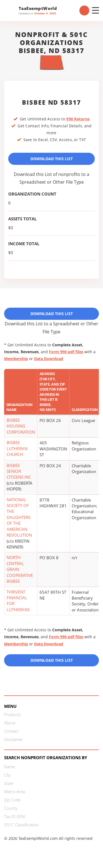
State (9, 783)
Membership (16, 359)
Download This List (52, 159)
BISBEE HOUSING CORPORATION (21, 426)
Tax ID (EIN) (15, 816)
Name (10, 767)
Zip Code (12, 800)
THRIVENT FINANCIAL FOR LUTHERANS (18, 601)
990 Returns (78, 119)
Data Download (49, 359)
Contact (11, 731)
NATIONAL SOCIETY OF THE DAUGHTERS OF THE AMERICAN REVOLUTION (19, 517)
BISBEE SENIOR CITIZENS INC (19, 471)
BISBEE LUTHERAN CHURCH (17, 448)
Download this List (52, 660)
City (7, 775)
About (10, 723)
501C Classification (21, 825)
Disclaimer (14, 739)
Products (12, 714)
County (11, 808)
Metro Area (15, 792)
